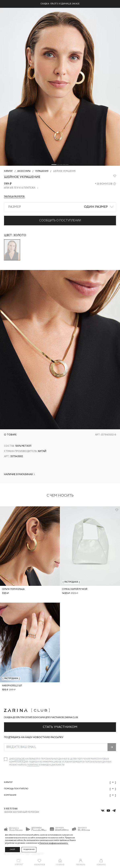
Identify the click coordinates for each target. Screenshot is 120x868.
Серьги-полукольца (13, 589)
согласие (20, 759)
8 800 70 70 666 (11, 809)
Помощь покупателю (60, 789)
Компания (60, 795)
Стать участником (60, 727)
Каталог (60, 782)
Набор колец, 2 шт (12, 686)
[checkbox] (6, 759)
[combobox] (60, 207)
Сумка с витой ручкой (75, 589)
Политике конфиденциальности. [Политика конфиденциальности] (54, 843)
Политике (33, 765)
